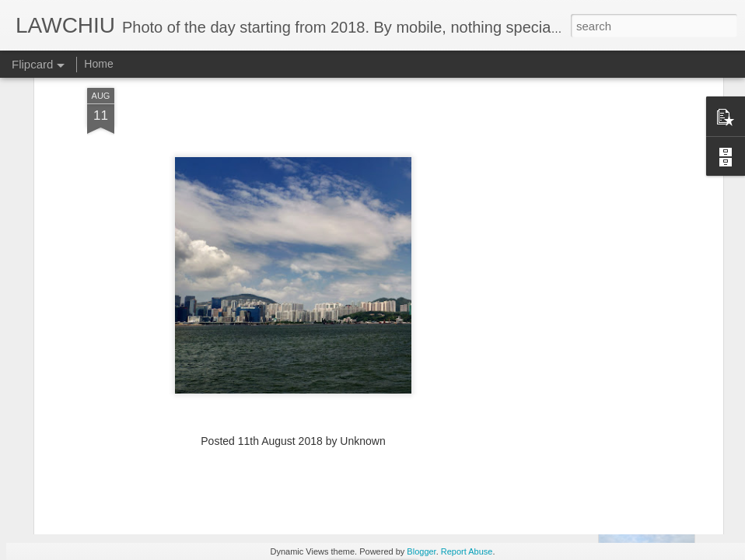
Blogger (421, 551)
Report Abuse (467, 551)
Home (98, 64)
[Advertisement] (293, 384)
